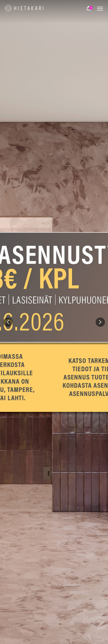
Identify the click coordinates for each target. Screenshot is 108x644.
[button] (8, 322)
